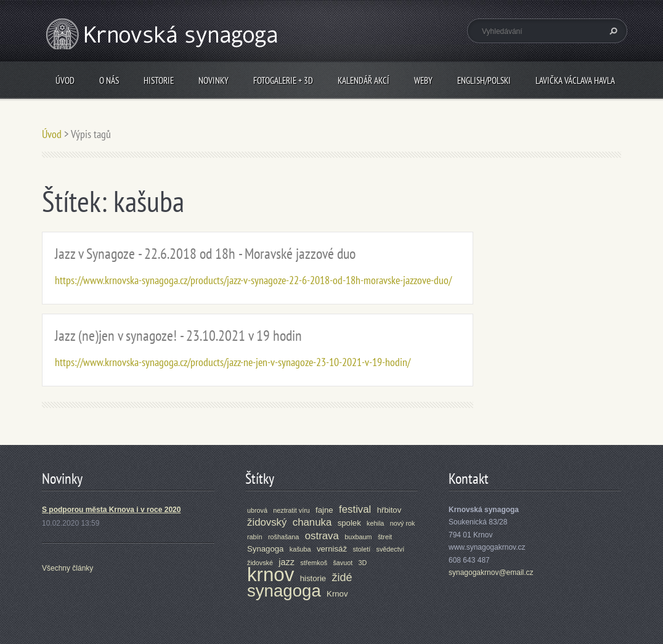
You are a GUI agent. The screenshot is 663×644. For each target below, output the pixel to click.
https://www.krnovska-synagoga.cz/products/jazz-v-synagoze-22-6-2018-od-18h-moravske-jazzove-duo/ (253, 280)
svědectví (391, 549)
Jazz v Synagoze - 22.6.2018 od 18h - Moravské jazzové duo (205, 254)
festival (355, 509)
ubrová (257, 510)
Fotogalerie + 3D (283, 80)
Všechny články (67, 568)
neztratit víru (291, 510)
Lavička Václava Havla (575, 80)
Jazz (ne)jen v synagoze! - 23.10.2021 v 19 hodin (178, 336)
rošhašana (283, 537)
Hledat (612, 31)
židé (342, 577)
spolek (349, 523)
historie (313, 578)
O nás (109, 80)
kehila (375, 523)
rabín (255, 537)
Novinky (214, 80)
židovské (260, 563)
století (361, 549)
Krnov (337, 594)
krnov (270, 575)
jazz (287, 562)
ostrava (322, 536)
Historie (159, 80)
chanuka (312, 522)
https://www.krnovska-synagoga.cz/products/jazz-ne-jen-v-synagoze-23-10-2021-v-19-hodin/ (233, 362)
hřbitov (389, 510)
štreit (385, 537)
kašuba (300, 549)
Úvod (65, 80)
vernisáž (332, 549)
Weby (423, 80)
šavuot (343, 563)
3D (363, 563)
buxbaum (358, 537)
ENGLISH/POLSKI (484, 80)
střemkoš (314, 563)
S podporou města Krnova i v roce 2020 (111, 510)
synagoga (284, 591)
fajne (324, 510)
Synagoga (265, 549)
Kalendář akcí (364, 80)
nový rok (403, 523)
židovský (267, 522)
